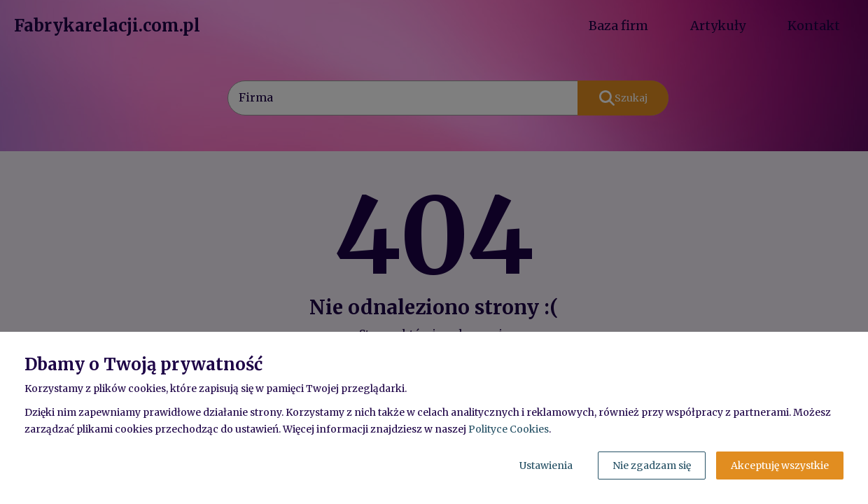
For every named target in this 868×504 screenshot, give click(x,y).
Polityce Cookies (509, 429)
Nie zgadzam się (652, 465)
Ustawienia (546, 465)
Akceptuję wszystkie (780, 465)
